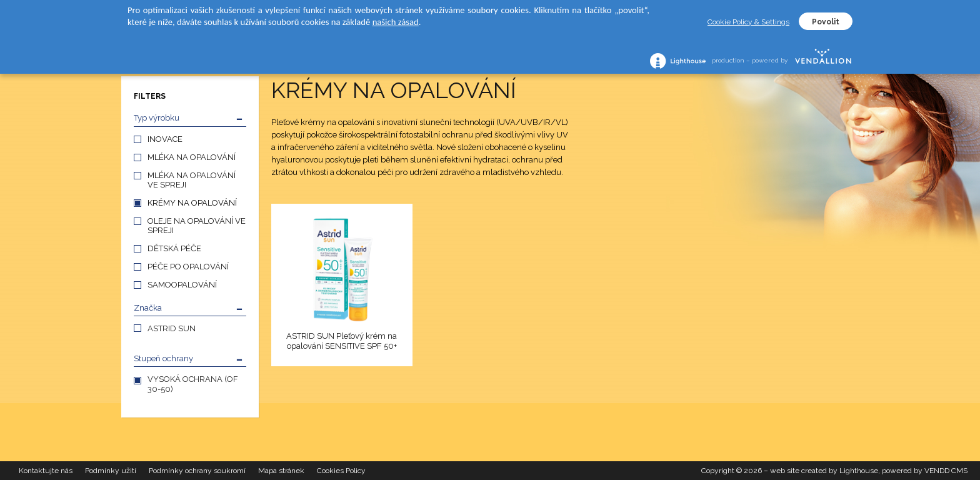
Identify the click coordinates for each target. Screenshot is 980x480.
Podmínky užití (111, 471)
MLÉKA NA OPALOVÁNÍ (192, 157)
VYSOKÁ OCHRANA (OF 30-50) (193, 384)
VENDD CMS (946, 471)
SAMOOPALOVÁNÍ (182, 285)
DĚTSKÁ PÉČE (174, 248)
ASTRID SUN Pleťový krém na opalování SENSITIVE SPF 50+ (342, 341)
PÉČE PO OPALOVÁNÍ (188, 267)
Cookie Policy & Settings (748, 22)
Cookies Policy (341, 471)
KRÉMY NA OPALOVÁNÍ (192, 203)
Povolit (826, 22)
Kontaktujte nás (46, 471)
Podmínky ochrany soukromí (197, 471)
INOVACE (165, 139)
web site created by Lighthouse (824, 471)
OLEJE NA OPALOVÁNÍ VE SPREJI (197, 226)
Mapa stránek (281, 471)
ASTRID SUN (172, 328)
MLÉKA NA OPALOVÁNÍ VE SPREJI (192, 180)
